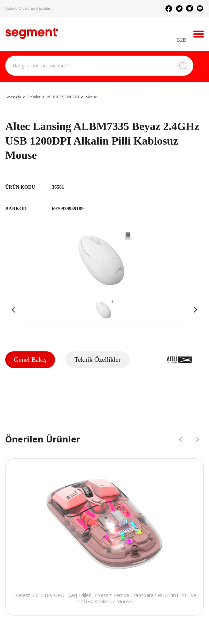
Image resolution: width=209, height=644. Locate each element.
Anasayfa (13, 97)
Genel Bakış (30, 360)
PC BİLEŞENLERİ (63, 97)
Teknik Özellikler (97, 360)
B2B (181, 40)
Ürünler (34, 97)
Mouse (91, 97)
